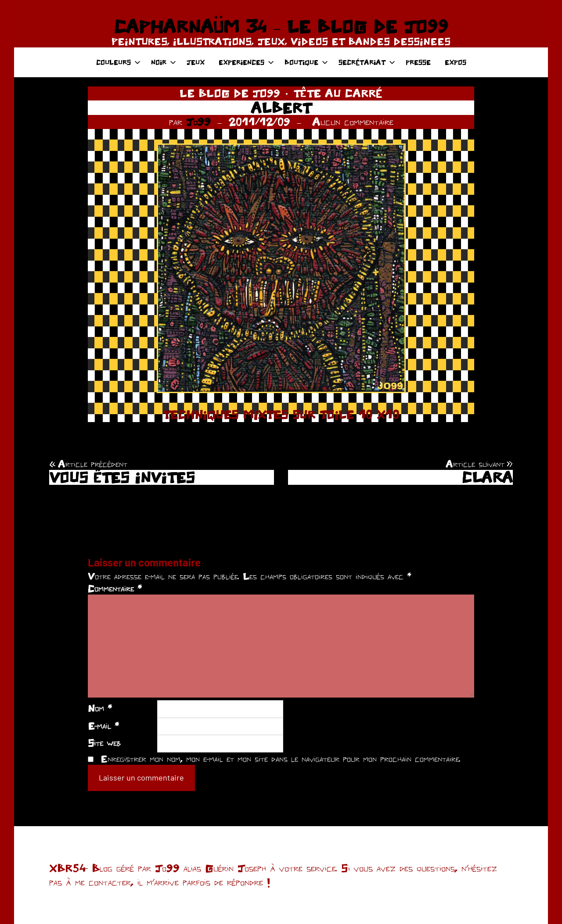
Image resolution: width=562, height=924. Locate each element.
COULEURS (118, 62)
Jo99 (198, 122)
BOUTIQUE (306, 62)
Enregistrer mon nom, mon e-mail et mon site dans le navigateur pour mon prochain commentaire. (281, 759)
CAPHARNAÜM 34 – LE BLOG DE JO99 (281, 26)
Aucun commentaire (353, 122)
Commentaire (115, 588)
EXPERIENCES (246, 62)
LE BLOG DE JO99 (230, 93)
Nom (100, 708)
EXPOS (456, 62)
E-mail (103, 726)
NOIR (164, 62)
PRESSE (418, 62)
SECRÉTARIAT (367, 62)
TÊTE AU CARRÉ (338, 93)
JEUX (196, 62)
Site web (104, 743)
